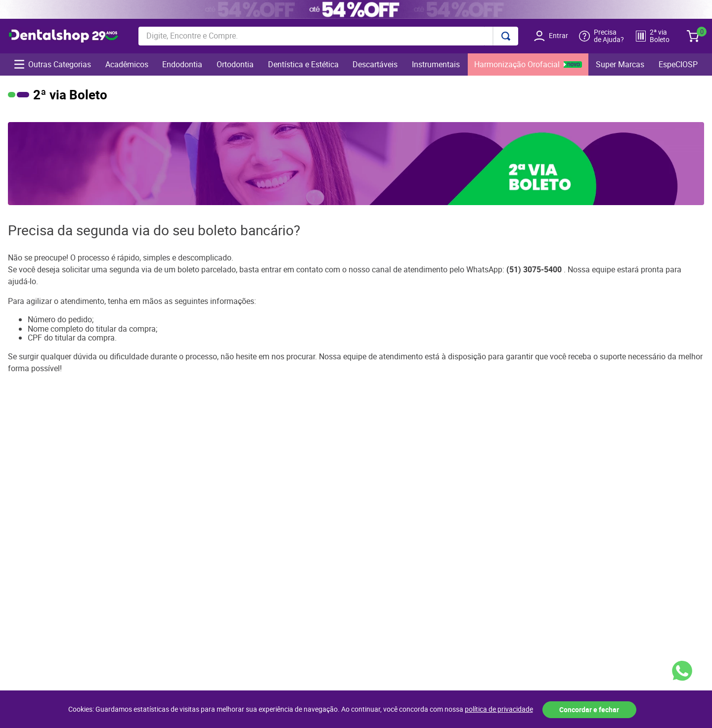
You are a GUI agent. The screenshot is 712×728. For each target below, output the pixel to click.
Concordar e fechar (589, 709)
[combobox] (328, 36)
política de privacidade (499, 709)
